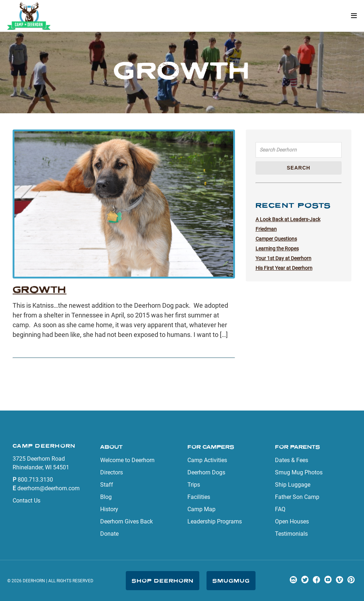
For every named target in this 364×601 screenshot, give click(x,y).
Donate (109, 534)
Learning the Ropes (277, 249)
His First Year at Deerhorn (284, 268)
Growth (40, 289)
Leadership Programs (215, 521)
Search (299, 168)
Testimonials (291, 534)
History (109, 509)
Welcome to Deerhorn (127, 460)
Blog (106, 497)
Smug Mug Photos (299, 472)
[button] (354, 16)
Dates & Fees (292, 460)
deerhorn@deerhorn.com (48, 488)
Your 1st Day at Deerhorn (283, 258)
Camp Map (201, 509)
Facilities (199, 497)
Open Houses (292, 521)
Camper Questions (276, 239)
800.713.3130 (35, 480)
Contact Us (26, 501)
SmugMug (231, 581)
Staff (107, 485)
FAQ (280, 509)
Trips (194, 485)
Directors (112, 472)
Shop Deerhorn (163, 581)
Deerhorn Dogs (206, 472)
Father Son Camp (297, 497)
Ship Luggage (293, 485)
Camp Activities (207, 460)
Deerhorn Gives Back (126, 521)
